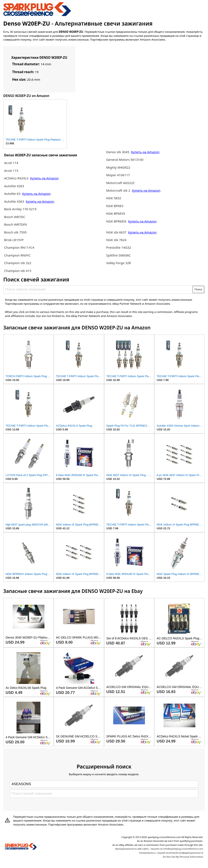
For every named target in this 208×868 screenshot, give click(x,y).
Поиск (198, 289)
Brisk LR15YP (14, 240)
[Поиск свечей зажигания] (98, 289)
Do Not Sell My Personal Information (183, 857)
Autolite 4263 (14, 186)
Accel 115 (11, 171)
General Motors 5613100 (125, 160)
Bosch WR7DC (15, 217)
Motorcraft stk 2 (118, 190)
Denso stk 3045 (118, 152)
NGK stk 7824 (116, 240)
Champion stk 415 (18, 271)
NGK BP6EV (115, 206)
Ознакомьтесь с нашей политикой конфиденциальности (171, 853)
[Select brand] (104, 784)
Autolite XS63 (14, 201)
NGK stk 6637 (116, 232)
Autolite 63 (13, 194)
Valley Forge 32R (119, 263)
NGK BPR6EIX (116, 221)
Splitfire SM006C (118, 255)
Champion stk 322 (18, 263)
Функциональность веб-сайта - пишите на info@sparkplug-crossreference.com (159, 849)
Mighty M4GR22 (118, 167)
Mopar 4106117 (118, 175)
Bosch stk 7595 (15, 232)
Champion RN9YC (17, 255)
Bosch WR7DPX (15, 224)
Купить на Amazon (44, 178)
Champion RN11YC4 (19, 247)
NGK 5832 (114, 198)
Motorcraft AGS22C (121, 183)
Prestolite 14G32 (119, 247)
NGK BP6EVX (116, 213)
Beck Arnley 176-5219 (20, 209)
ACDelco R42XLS (17, 178)
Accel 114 (11, 163)
